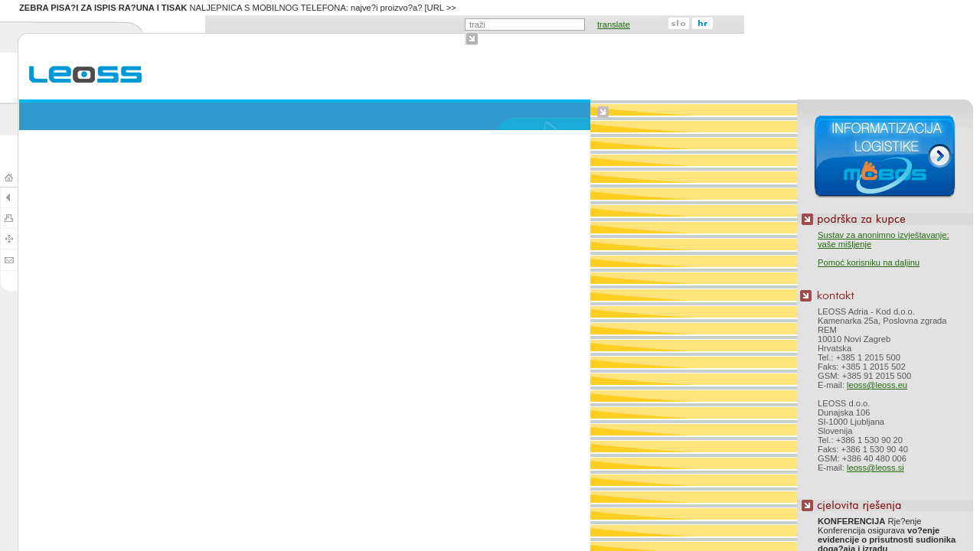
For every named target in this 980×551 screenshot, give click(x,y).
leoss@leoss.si (875, 468)
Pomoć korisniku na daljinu (869, 262)
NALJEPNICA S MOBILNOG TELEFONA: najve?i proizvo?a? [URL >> (238, 8)
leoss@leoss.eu (877, 385)
